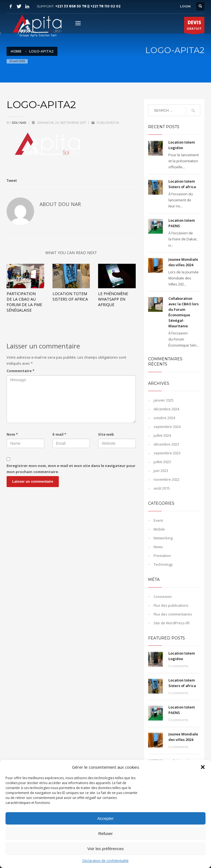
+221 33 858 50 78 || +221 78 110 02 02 (88, 6)
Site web (106, 434)
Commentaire (20, 371)
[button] (203, 767)
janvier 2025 (164, 400)
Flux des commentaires (173, 614)
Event (158, 520)
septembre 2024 (167, 427)
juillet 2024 (162, 435)
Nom (12, 434)
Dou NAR (20, 123)
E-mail (59, 434)
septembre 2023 (167, 453)
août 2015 (162, 488)
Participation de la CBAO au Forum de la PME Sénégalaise (24, 302)
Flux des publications (171, 605)
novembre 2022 (166, 479)
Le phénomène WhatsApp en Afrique (113, 299)
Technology (163, 564)
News (158, 547)
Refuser (106, 833)
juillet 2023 (162, 462)
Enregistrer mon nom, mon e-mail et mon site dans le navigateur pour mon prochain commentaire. (71, 469)
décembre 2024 (166, 409)
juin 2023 (161, 471)
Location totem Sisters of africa (70, 296)
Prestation (162, 556)
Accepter (105, 818)
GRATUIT (194, 26)
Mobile (159, 529)
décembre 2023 (166, 444)
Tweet (12, 180)
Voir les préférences (106, 849)
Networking (163, 538)
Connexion (163, 597)
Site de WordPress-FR (172, 623)
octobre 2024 (164, 418)
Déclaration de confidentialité (105, 861)
